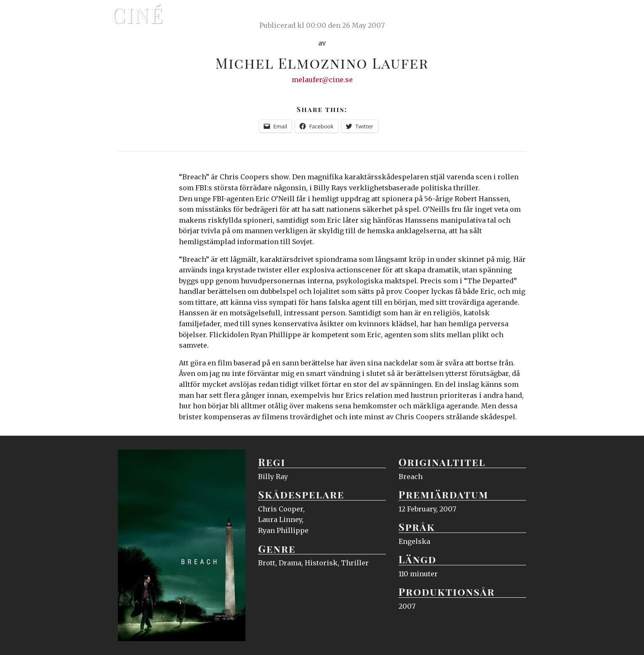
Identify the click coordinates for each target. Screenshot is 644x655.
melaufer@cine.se (322, 80)
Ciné (138, 15)
